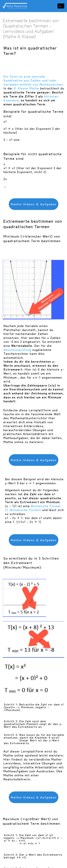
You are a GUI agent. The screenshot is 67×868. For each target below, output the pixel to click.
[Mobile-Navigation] (61, 6)
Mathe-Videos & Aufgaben (34, 204)
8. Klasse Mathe (27, 88)
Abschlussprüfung (17, 349)
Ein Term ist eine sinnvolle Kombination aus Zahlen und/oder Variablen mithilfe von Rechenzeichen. (34, 80)
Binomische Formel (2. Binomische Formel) (33, 508)
